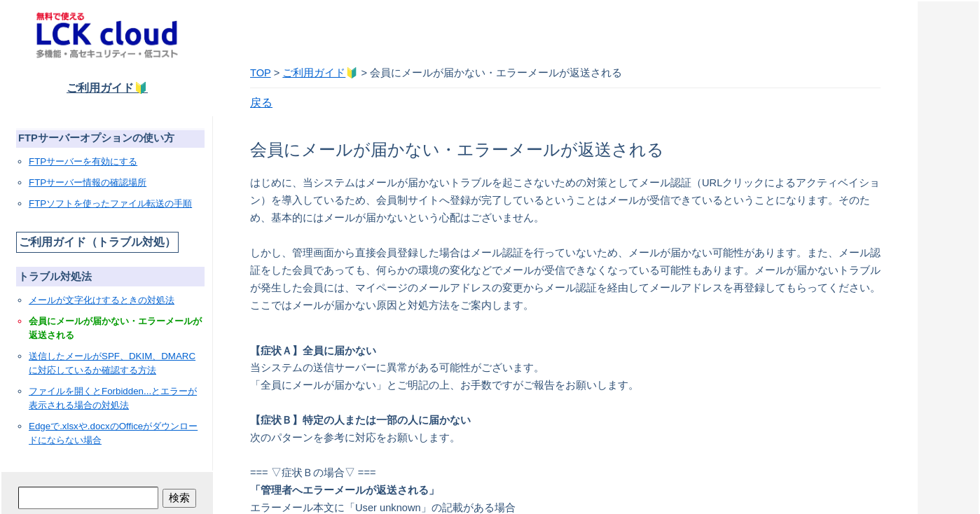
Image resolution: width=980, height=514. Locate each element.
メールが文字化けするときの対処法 (102, 300)
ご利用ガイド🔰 (107, 88)
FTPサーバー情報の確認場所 (88, 182)
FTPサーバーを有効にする (83, 161)
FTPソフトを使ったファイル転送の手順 (110, 203)
